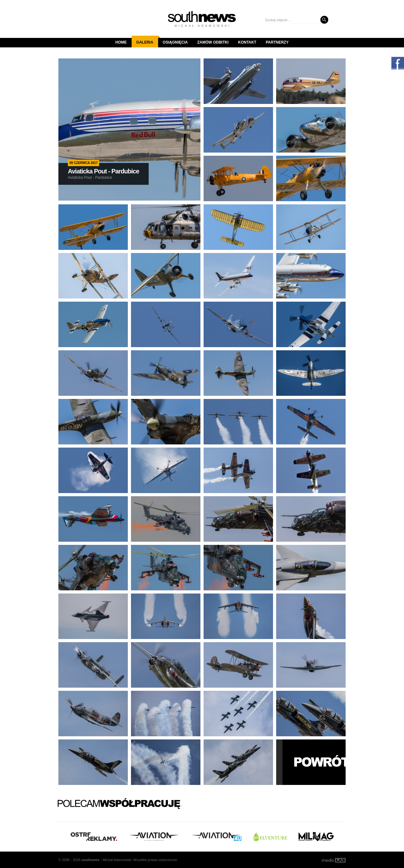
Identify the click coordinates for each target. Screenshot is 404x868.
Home (121, 42)
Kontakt (247, 42)
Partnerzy (277, 42)
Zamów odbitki (213, 42)
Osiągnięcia (175, 42)
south (90, 860)
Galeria (147, 40)
